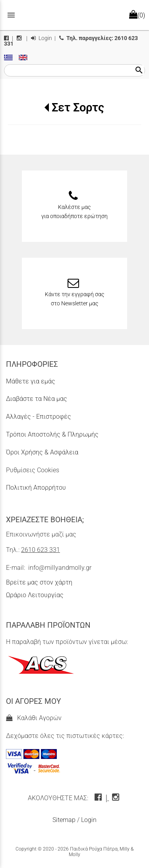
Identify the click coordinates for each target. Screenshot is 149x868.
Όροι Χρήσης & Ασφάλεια (42, 452)
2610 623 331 (41, 550)
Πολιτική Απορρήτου (36, 488)
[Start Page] (75, 15)
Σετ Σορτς (78, 107)
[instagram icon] (117, 798)
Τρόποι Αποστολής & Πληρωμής (52, 434)
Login (42, 38)
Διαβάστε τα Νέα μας (37, 399)
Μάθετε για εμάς (31, 381)
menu (11, 15)
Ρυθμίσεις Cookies (33, 470)
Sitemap (64, 820)
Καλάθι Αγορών (34, 718)
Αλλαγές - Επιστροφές (39, 417)
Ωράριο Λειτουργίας (35, 595)
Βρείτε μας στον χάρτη (39, 582)
